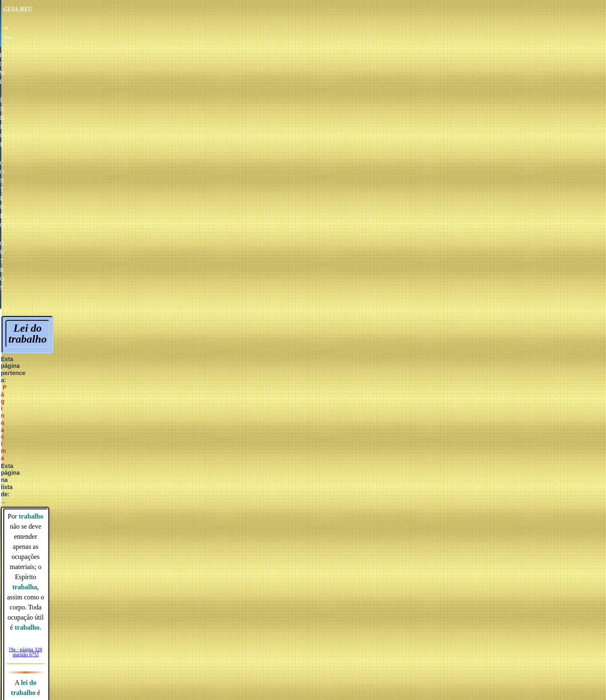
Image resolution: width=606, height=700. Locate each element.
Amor (242, 486)
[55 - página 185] (304, 224)
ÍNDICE (276, 25)
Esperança (377, 486)
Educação (304, 486)
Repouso (286, 303)
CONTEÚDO (322, 25)
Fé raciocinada (431, 486)
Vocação (285, 331)
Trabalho (286, 317)
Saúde (340, 486)
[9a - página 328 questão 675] (304, 164)
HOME (238, 25)
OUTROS (371, 25)
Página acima (337, 103)
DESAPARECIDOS (261, 519)
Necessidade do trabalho (307, 289)
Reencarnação (300, 412)
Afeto (269, 486)
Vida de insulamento (308, 427)
